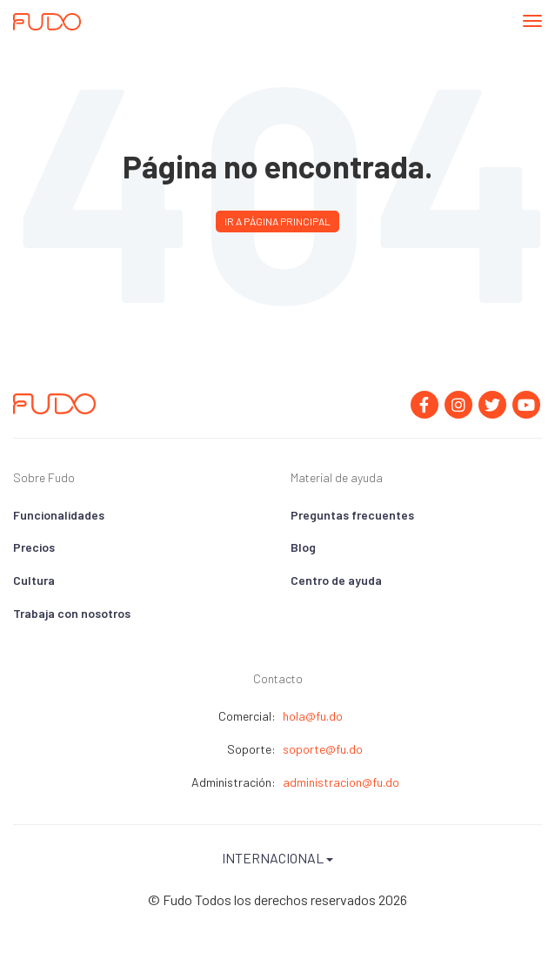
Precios (34, 547)
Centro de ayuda (336, 580)
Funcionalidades (59, 515)
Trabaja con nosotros (72, 613)
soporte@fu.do (323, 749)
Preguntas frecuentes (352, 515)
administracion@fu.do (341, 782)
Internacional (277, 858)
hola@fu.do (313, 716)
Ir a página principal (277, 221)
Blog (303, 547)
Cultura (34, 580)
